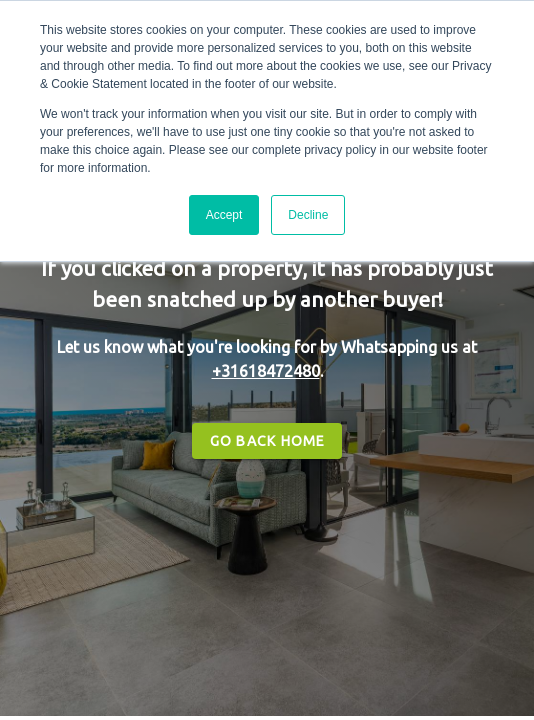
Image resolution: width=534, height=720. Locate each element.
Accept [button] (224, 215)
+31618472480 (266, 371)
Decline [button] (308, 215)
